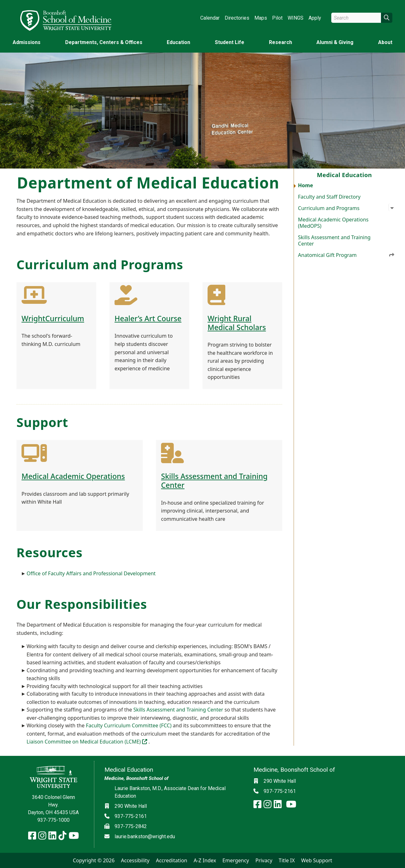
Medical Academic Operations (73, 476)
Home (305, 185)
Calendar (210, 18)
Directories (237, 18)
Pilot (277, 18)
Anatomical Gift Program (346, 255)
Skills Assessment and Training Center (334, 240)
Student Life (230, 42)
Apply (315, 18)
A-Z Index (205, 860)
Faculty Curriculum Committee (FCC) (129, 725)
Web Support (317, 860)
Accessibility (135, 860)
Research (280, 42)
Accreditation (172, 860)
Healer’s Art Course (148, 318)
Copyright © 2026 (94, 860)
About (385, 42)
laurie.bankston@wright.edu (145, 836)
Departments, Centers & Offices (104, 42)
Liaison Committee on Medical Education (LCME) (87, 742)
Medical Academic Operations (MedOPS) (333, 223)
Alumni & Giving (335, 42)
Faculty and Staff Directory (329, 197)
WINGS (296, 18)
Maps (261, 18)
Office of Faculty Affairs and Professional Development (91, 573)
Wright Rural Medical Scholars (237, 323)
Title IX (287, 860)
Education (178, 42)
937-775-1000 (53, 820)
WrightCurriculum (53, 318)
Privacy (264, 860)
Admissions (27, 42)
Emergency (236, 860)
